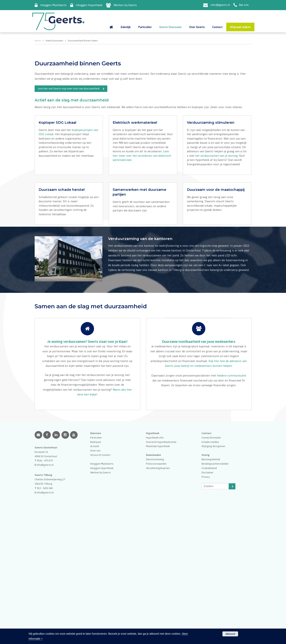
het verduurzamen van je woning (216, 252)
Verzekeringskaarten (158, 600)
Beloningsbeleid (211, 591)
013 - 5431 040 (45, 620)
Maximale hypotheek (158, 578)
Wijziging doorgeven (213, 578)
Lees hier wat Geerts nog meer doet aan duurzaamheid (69, 149)
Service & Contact (100, 587)
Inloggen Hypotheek (89, 5)
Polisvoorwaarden (156, 596)
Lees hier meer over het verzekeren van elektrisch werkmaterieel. (142, 252)
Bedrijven (96, 574)
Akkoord (230, 634)
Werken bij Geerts (125, 5)
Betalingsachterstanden (215, 596)
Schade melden (210, 574)
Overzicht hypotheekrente (161, 574)
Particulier (96, 570)
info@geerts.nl (220, 5)
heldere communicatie (231, 508)
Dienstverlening (155, 591)
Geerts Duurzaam (54, 101)
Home (38, 101)
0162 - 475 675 (45, 593)
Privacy (206, 609)
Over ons (95, 583)
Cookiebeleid (209, 600)
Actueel (95, 578)
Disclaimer (208, 605)
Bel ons (244, 5)
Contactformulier (211, 570)
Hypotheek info (155, 570)
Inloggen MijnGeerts (53, 5)
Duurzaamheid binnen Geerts (58, 81)
